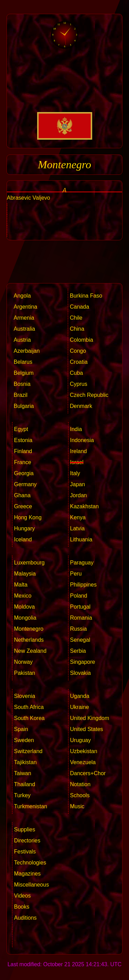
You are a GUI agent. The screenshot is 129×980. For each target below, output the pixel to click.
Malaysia (25, 574)
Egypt (21, 429)
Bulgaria (24, 406)
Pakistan (25, 673)
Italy (75, 473)
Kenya (78, 517)
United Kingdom (90, 718)
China (77, 329)
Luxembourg (29, 563)
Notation (80, 784)
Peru (76, 574)
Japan (78, 484)
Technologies (30, 863)
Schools (80, 795)
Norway (23, 662)
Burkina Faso (86, 296)
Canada (79, 307)
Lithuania (81, 539)
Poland (79, 596)
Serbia (78, 651)
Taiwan (23, 773)
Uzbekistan (84, 751)
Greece (23, 506)
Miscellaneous (31, 885)
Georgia (24, 473)
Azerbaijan (27, 351)
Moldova (24, 607)
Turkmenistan (31, 806)
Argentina (26, 307)
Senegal (80, 640)
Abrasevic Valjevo (29, 198)
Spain (21, 729)
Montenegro (29, 629)
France (23, 462)
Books (22, 907)
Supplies (25, 829)
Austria (22, 340)
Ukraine (80, 707)
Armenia (24, 318)
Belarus (23, 362)
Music (77, 806)
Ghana (22, 495)
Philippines (83, 585)
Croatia (79, 362)
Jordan (79, 495)
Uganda (80, 696)
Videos (23, 896)
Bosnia (22, 384)
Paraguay (82, 563)
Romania (81, 618)
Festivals (25, 852)
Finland (23, 451)
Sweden (24, 740)
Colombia (82, 340)
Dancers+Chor (88, 773)
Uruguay (80, 740)
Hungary (24, 528)
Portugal (80, 607)
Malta (21, 585)
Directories (27, 841)
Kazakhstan (85, 506)
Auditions (25, 918)
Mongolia (25, 618)
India (76, 429)
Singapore (83, 662)
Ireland (79, 451)
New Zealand (30, 651)
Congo (78, 351)
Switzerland (28, 751)
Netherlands (29, 640)
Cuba (76, 373)
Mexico (23, 596)
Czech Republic (89, 395)
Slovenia (25, 696)
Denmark (81, 406)
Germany (25, 484)
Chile (76, 318)
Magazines (27, 874)
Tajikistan (25, 762)
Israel (77, 462)
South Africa (29, 707)
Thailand (25, 784)
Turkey (22, 795)
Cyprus (79, 384)
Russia (79, 629)
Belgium (24, 373)
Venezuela (83, 762)
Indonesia (82, 440)
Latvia (78, 528)
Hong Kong (28, 517)
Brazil (21, 395)
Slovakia (80, 673)
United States (87, 729)
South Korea (29, 718)
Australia (24, 329)
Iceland (23, 539)
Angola (22, 296)
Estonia (23, 440)
